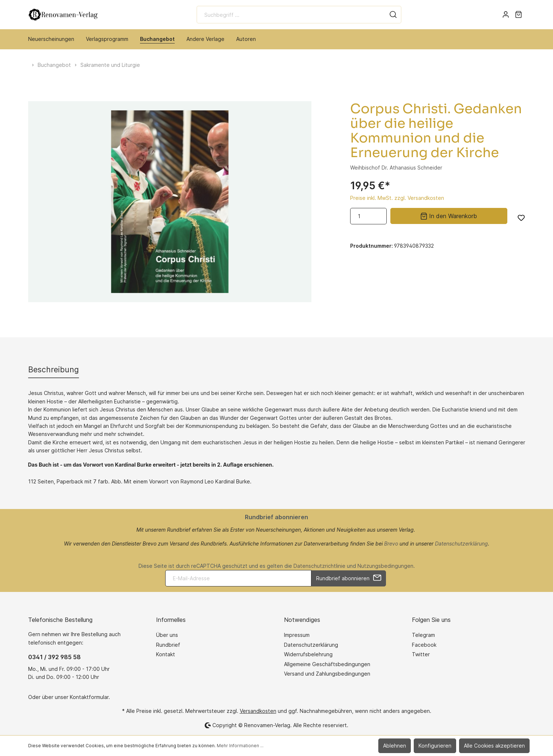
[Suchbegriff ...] (291, 15)
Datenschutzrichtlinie (319, 566)
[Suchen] (393, 15)
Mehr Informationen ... (240, 746)
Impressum (297, 635)
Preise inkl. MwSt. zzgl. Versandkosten (397, 198)
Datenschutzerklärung (461, 544)
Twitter (421, 654)
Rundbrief (168, 645)
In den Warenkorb (449, 215)
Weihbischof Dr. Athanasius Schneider (396, 168)
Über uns (167, 635)
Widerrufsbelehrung (308, 654)
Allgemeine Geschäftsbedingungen (327, 664)
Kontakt (166, 654)
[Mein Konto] (506, 15)
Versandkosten (258, 711)
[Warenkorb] (518, 15)
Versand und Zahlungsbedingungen (327, 674)
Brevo (391, 544)
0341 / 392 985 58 (54, 657)
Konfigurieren (435, 746)
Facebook (424, 645)
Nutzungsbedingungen (385, 566)
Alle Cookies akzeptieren (494, 746)
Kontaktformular (89, 697)
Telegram (423, 635)
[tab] (54, 370)
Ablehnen (395, 746)
